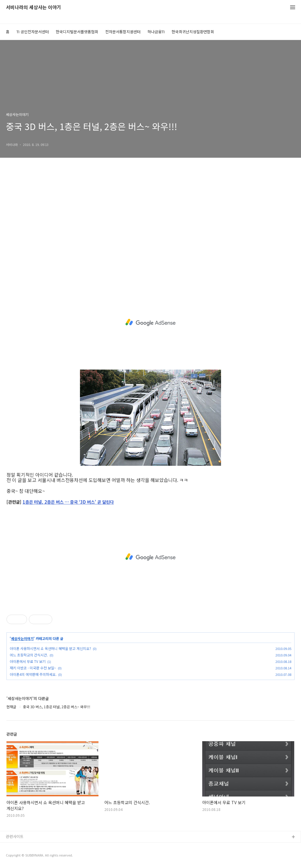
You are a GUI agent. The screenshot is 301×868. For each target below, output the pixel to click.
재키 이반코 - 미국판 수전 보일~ (33, 668)
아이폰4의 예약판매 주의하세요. (33, 674)
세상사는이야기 (22, 638)
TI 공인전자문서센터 (33, 32)
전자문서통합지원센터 (123, 32)
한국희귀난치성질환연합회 (193, 32)
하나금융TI (156, 32)
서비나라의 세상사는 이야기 (34, 8)
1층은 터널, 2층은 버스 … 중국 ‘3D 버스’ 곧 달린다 (68, 502)
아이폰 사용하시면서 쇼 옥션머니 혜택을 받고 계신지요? (50, 648)
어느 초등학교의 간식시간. (29, 655)
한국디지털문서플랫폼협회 (77, 32)
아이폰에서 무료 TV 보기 (28, 661)
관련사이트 (15, 836)
